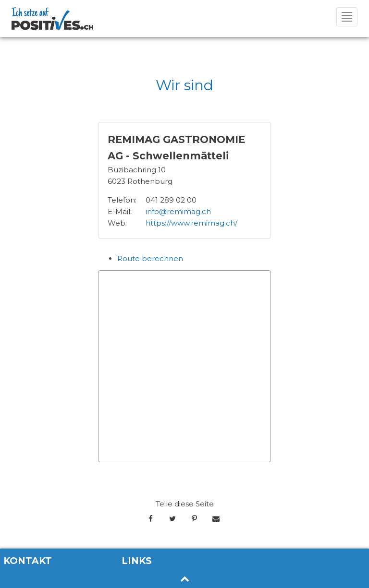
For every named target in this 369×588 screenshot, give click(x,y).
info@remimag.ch (178, 211)
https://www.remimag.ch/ (191, 223)
